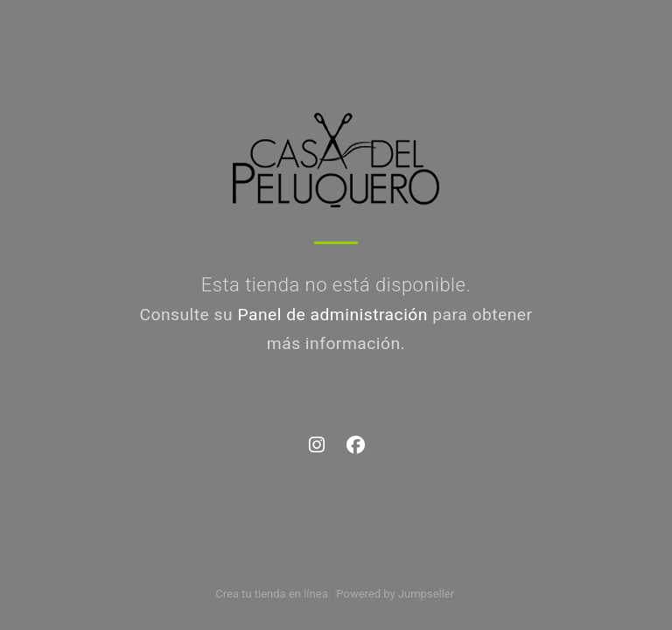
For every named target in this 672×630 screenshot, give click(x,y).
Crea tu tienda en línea (273, 594)
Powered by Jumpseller (395, 594)
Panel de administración (332, 315)
